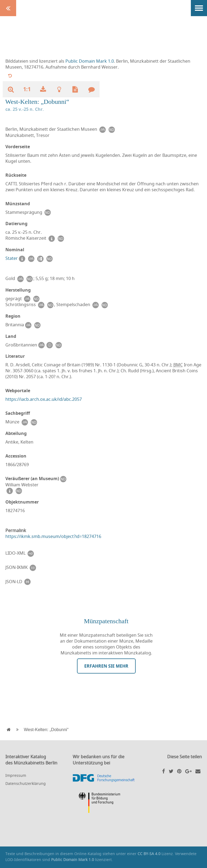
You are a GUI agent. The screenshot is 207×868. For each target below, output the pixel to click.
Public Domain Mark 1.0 (90, 61)
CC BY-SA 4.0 (149, 854)
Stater (12, 258)
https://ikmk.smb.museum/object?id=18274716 (53, 536)
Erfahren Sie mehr (106, 666)
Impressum (16, 775)
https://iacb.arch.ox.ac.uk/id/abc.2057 (44, 399)
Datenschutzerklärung (26, 783)
